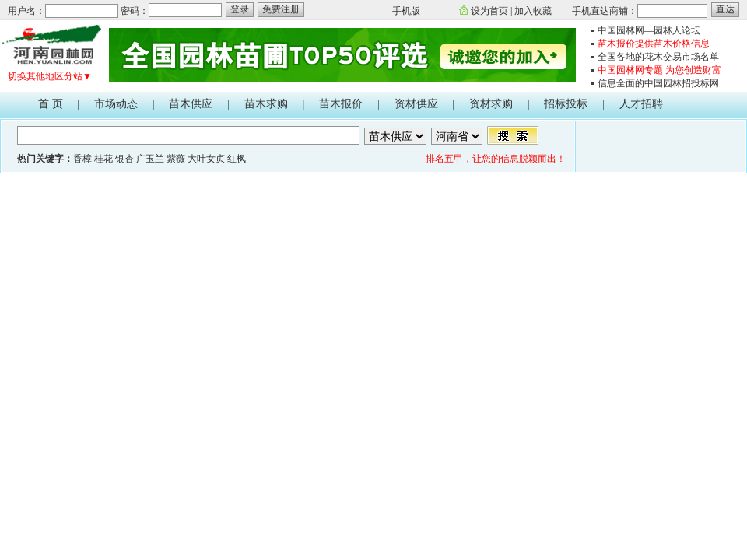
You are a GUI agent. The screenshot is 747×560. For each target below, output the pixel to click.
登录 (240, 9)
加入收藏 (533, 11)
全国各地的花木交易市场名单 (658, 57)
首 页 (51, 104)
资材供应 (416, 104)
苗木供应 (191, 104)
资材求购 (491, 104)
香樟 (82, 159)
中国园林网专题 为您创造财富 (659, 70)
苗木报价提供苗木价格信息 (654, 44)
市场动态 (116, 104)
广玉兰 (150, 159)
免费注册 (281, 9)
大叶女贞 (206, 159)
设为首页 (489, 11)
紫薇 (176, 159)
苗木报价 (341, 104)
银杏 (124, 159)
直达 (725, 9)
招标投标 (566, 104)
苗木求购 (266, 104)
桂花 (103, 159)
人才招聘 (641, 104)
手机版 (406, 11)
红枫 (237, 159)
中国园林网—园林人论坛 (649, 30)
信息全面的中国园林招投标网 (658, 83)
